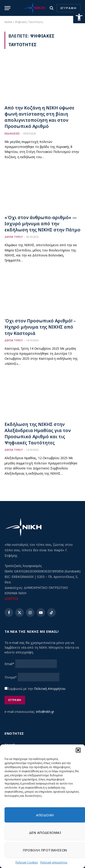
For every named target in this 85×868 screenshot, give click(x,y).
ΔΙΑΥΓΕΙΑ (11, 598)
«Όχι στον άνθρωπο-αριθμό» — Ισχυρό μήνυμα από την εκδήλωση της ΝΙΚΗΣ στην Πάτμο (42, 224)
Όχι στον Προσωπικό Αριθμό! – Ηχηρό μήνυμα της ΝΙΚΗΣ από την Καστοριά (40, 327)
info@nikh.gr (45, 712)
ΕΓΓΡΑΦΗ (68, 8)
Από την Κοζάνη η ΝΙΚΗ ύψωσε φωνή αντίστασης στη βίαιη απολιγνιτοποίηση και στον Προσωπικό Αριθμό (39, 117)
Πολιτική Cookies (27, 862)
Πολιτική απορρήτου (54, 862)
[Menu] (7, 8)
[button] (79, 17)
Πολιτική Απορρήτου (50, 689)
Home (8, 22)
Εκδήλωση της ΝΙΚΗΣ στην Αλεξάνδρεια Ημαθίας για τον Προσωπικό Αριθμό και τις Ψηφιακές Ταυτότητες (38, 434)
